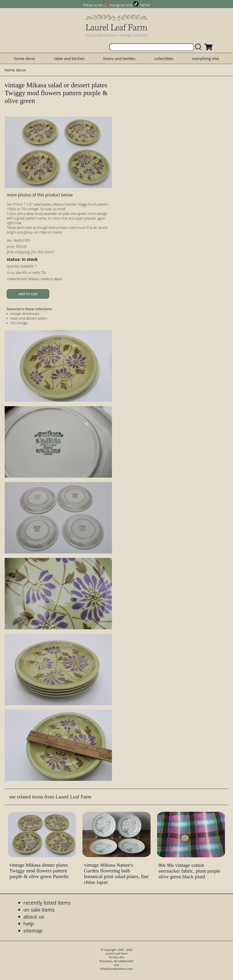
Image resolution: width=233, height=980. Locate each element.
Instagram (118, 5)
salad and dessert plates (29, 318)
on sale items (39, 910)
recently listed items (47, 903)
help (29, 924)
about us (34, 917)
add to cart (28, 294)
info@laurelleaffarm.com (117, 969)
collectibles (164, 58)
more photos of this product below (40, 195)
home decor (25, 58)
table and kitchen (69, 58)
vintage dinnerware (25, 314)
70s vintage (19, 323)
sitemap (33, 931)
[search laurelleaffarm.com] (199, 47)
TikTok (145, 5)
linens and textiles (119, 58)
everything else (206, 58)
